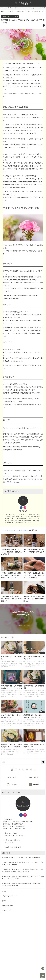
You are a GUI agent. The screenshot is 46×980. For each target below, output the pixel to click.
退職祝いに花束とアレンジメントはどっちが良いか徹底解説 (21, 858)
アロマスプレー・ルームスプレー (10, 17)
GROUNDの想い (31, 8)
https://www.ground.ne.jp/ (13, 847)
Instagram (12, 785)
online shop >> (12, 777)
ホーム (3, 8)
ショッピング (41, 8)
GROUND (23, 511)
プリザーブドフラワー (13, 8)
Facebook (34, 785)
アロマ (23, 8)
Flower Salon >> (34, 777)
